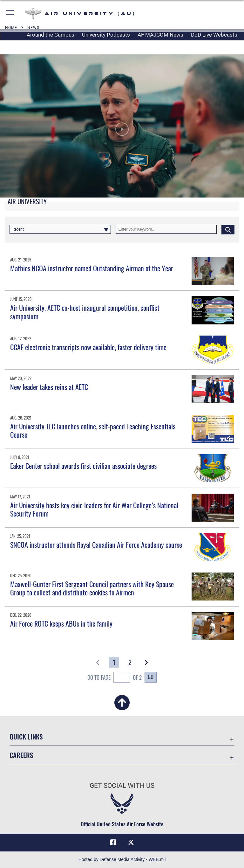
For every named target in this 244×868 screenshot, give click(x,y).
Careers (21, 755)
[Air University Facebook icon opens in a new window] (113, 843)
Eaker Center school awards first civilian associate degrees (83, 466)
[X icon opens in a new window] (131, 843)
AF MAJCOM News (160, 35)
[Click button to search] (228, 229)
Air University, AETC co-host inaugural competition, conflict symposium (85, 312)
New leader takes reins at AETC (49, 387)
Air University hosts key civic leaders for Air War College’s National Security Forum (94, 509)
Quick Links (26, 736)
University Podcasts (106, 35)
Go (151, 677)
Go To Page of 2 (115, 678)
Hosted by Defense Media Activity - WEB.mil (122, 860)
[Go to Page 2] (130, 662)
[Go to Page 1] (114, 662)
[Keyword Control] (166, 229)
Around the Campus (51, 35)
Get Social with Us (122, 786)
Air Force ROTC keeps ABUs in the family (61, 623)
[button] (10, 14)
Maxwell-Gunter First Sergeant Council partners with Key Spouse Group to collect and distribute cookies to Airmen (92, 588)
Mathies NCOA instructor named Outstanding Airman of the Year (92, 268)
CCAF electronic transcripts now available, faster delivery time (88, 347)
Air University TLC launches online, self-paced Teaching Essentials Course (93, 430)
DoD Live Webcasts (214, 35)
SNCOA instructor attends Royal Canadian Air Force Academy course (96, 545)
